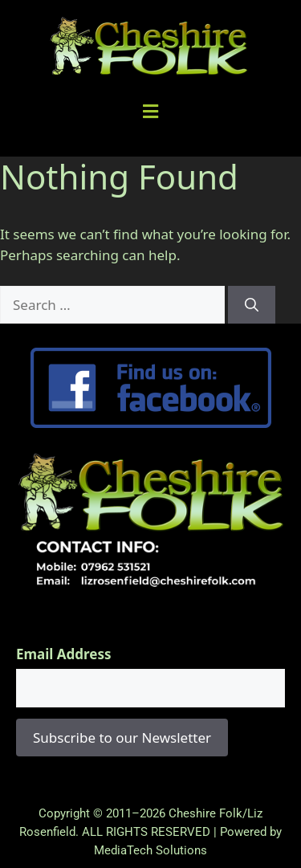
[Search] (252, 305)
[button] (151, 111)
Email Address (64, 654)
